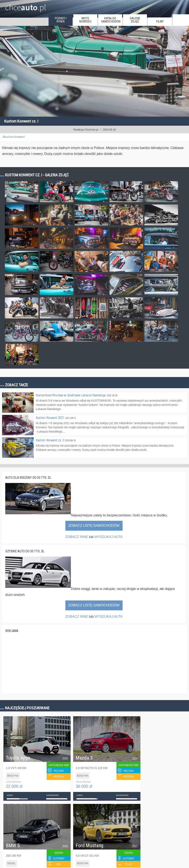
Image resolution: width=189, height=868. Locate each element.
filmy (160, 21)
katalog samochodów (111, 20)
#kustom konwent (14, 137)
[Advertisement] (37, 662)
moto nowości (85, 20)
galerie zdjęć (135, 20)
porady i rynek (61, 20)
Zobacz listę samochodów (94, 526)
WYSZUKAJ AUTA (108, 537)
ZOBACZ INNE (77, 537)
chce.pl (26, 6)
